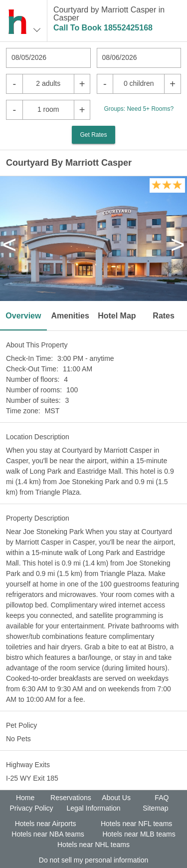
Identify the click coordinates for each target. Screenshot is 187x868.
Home (25, 798)
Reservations (71, 798)
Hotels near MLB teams (139, 834)
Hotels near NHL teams (93, 845)
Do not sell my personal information (93, 860)
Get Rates (93, 135)
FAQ (162, 798)
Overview (23, 316)
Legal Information (93, 808)
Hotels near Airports (46, 824)
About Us (116, 798)
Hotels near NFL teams (136, 824)
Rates (164, 316)
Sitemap (155, 808)
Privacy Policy (31, 808)
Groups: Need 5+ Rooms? (139, 109)
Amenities (70, 316)
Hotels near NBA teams (48, 834)
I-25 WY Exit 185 (32, 778)
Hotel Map (117, 316)
